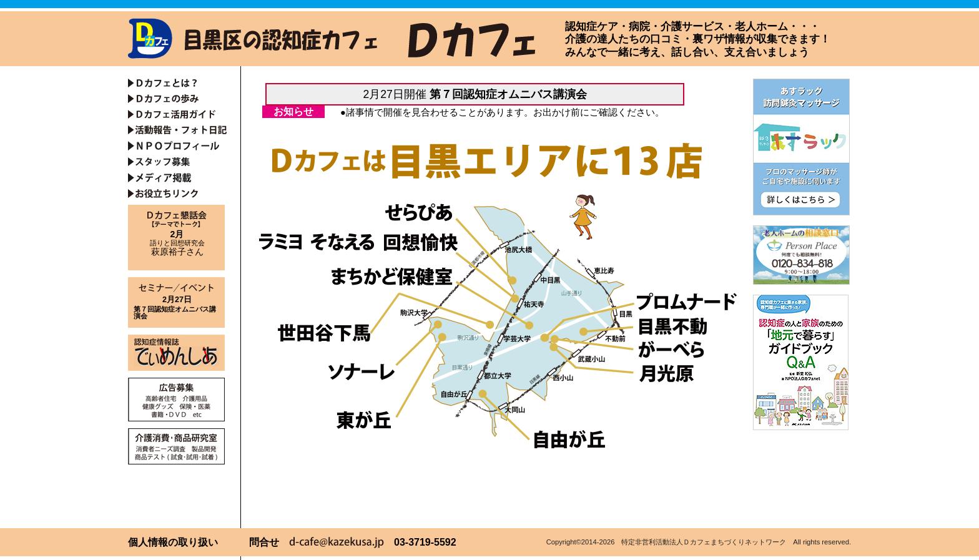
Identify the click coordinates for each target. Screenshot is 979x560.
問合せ (264, 542)
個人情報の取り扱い (173, 542)
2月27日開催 (475, 94)
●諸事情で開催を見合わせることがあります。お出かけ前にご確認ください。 (502, 112)
